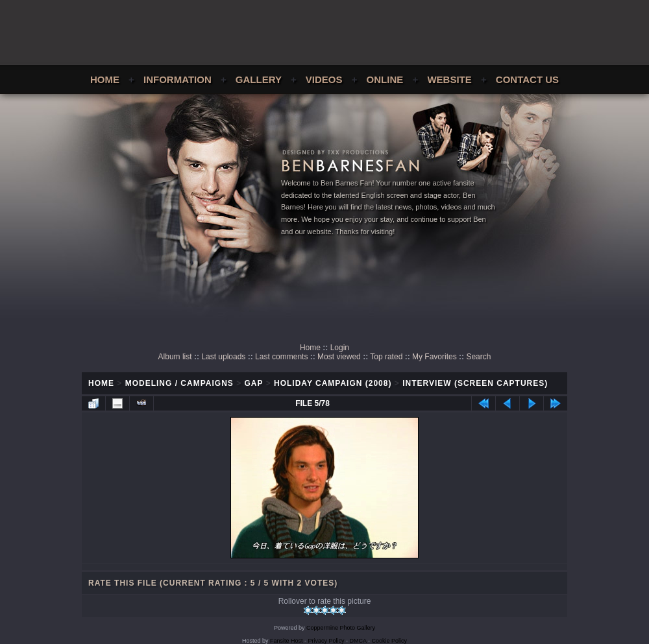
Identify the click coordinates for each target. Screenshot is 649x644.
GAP (254, 383)
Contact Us (527, 79)
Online (385, 79)
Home (105, 79)
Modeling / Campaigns (179, 383)
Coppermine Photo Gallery (341, 628)
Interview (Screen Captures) (475, 383)
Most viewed (339, 357)
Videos (324, 79)
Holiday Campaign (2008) (333, 383)
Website (449, 79)
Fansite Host (287, 641)
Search (478, 357)
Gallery (259, 79)
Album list (175, 357)
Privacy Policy (326, 641)
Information (178, 79)
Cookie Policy (390, 641)
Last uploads (223, 357)
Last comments (281, 357)
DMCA (358, 641)
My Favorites (435, 357)
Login (340, 348)
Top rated (386, 357)
